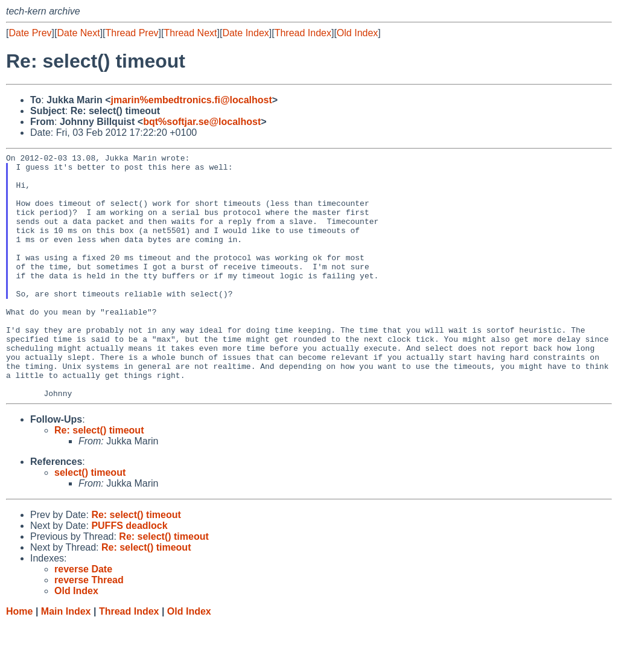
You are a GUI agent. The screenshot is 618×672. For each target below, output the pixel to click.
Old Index (357, 33)
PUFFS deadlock (129, 574)
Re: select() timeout (99, 479)
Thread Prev (132, 33)
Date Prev (30, 33)
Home (19, 660)
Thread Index (303, 33)
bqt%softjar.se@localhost (202, 122)
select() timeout (90, 521)
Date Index (245, 33)
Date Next (78, 33)
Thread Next (190, 33)
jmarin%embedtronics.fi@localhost (192, 100)
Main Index (66, 660)
